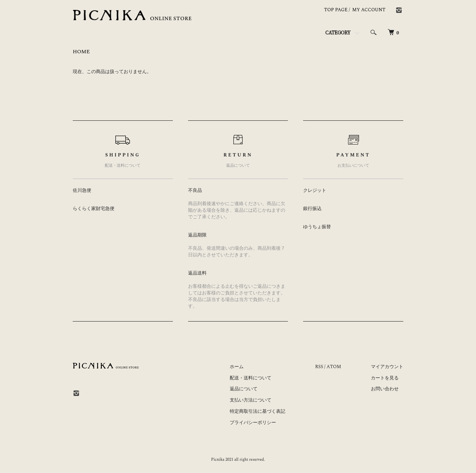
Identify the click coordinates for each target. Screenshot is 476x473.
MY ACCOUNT (369, 10)
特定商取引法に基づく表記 (258, 411)
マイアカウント (387, 367)
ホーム (237, 367)
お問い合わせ (385, 389)
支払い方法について (251, 400)
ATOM (334, 367)
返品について (244, 389)
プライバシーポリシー (253, 423)
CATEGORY (338, 32)
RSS (319, 367)
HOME (81, 52)
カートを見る (385, 378)
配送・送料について (251, 378)
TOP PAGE (336, 10)
